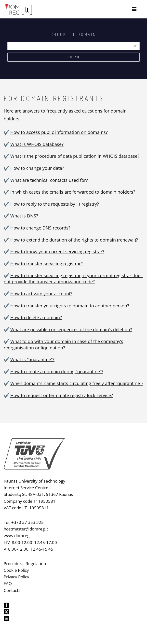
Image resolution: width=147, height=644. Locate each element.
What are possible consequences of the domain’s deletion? (71, 329)
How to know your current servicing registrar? (57, 252)
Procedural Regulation (25, 564)
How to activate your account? (41, 294)
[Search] (73, 46)
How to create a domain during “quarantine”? (57, 372)
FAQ (8, 583)
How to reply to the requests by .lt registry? (55, 204)
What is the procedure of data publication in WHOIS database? (75, 156)
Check (73, 57)
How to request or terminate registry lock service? (62, 395)
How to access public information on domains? (59, 132)
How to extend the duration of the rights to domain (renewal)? (74, 240)
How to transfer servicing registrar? (47, 264)
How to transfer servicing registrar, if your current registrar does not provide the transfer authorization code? (73, 279)
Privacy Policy (16, 577)
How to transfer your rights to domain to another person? (70, 306)
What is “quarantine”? (32, 359)
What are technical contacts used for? (49, 180)
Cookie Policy (16, 570)
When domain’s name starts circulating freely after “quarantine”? (77, 383)
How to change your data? (37, 168)
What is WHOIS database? (37, 144)
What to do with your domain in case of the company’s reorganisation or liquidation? (63, 344)
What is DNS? (24, 216)
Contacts (12, 590)
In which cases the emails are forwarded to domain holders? (73, 192)
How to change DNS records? (40, 228)
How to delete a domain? (36, 317)
